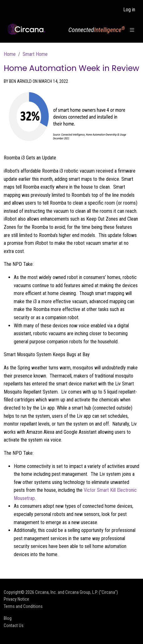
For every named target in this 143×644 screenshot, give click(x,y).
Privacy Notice (16, 599)
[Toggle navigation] (132, 30)
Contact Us (14, 625)
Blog (8, 618)
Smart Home (35, 54)
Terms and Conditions (23, 606)
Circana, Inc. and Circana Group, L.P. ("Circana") (77, 592)
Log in (129, 10)
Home (10, 54)
